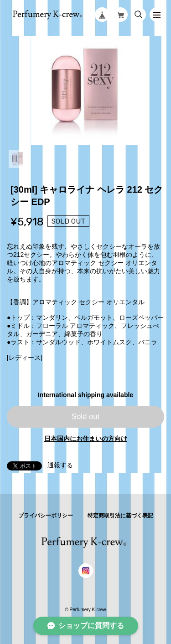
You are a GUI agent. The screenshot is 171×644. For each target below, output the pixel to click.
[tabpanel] (85, 91)
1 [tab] (18, 159)
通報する (60, 465)
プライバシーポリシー (46, 516)
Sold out (86, 417)
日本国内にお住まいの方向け (86, 439)
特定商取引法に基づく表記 (120, 516)
